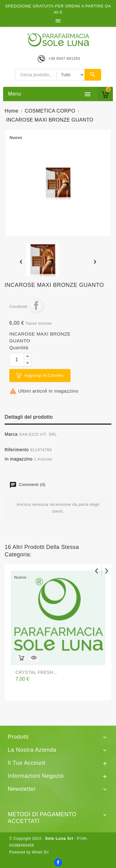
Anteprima (34, 658)
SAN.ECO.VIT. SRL (38, 434)
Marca (11, 434)
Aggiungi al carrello (44, 375)
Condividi (36, 305)
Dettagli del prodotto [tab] (29, 417)
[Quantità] (17, 360)
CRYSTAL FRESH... (36, 672)
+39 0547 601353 (64, 59)
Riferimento (17, 450)
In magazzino (19, 459)
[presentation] (21, 262)
